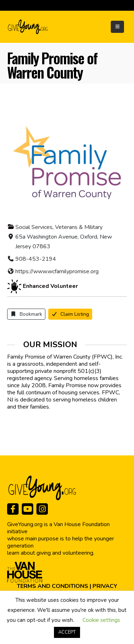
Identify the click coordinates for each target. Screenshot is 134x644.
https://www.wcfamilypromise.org (57, 271)
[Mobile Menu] (117, 27)
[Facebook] (13, 509)
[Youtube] (28, 509)
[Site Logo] (28, 27)
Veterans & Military (79, 227)
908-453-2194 (36, 259)
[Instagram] (42, 509)
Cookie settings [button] (101, 620)
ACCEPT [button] (67, 632)
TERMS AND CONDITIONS (53, 586)
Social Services (34, 227)
